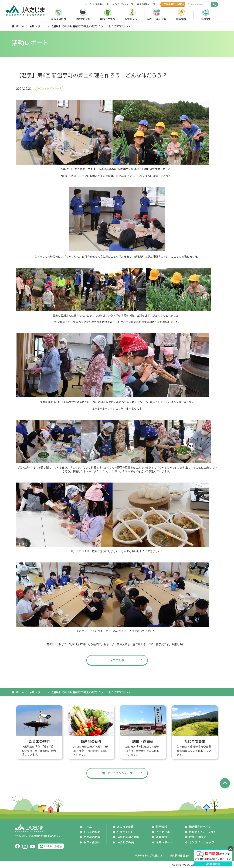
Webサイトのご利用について (151, 855)
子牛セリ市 (163, 832)
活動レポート (102, 4)
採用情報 (206, 19)
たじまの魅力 (59, 19)
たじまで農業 (125, 827)
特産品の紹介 (83, 19)
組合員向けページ (146, 4)
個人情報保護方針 (180, 855)
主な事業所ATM (173, 4)
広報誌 (204, 832)
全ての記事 (117, 660)
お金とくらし (132, 19)
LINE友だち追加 (53, 846)
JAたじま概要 (125, 842)
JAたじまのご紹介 (157, 19)
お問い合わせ (197, 837)
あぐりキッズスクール (49, 88)
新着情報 (181, 19)
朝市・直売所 (108, 19)
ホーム (88, 4)
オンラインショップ (123, 4)
